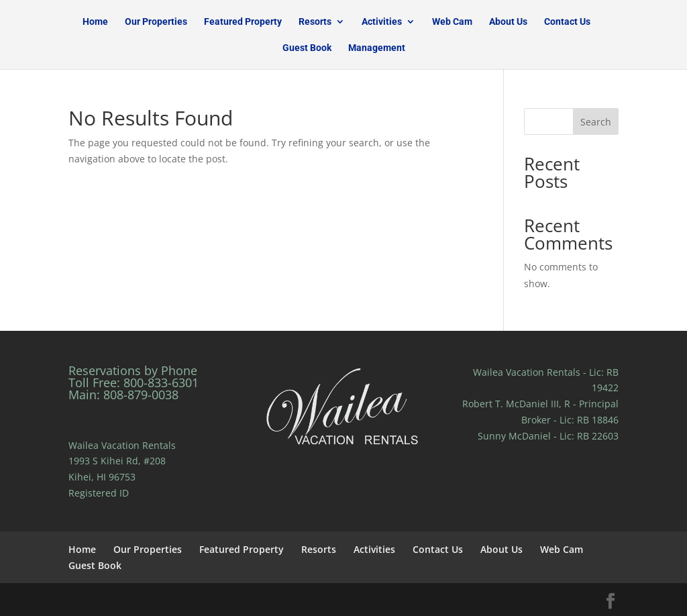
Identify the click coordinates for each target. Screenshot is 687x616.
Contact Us (567, 22)
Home (95, 22)
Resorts (315, 22)
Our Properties (156, 22)
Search (596, 122)
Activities (382, 22)
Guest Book (307, 48)
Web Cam (452, 22)
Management (377, 48)
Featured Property (243, 22)
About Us (508, 22)
